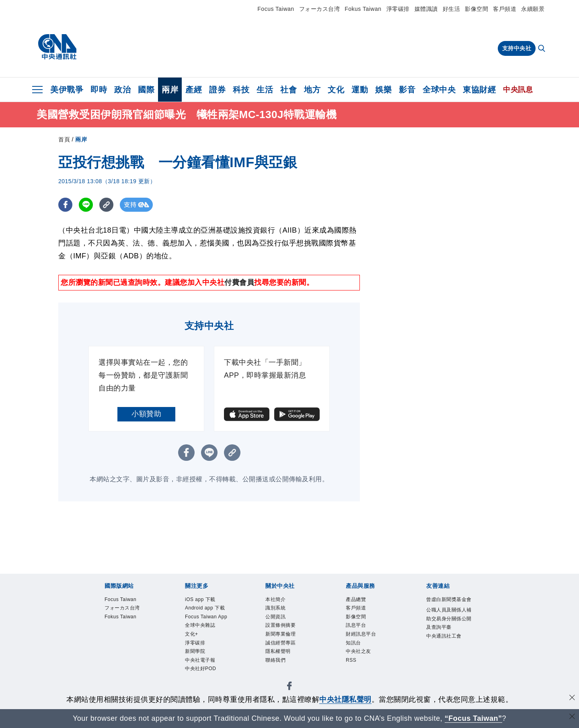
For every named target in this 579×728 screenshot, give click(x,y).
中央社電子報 (200, 660)
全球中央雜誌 (200, 625)
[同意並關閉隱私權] (572, 698)
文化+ (192, 634)
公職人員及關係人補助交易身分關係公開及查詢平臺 (449, 619)
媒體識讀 (426, 9)
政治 (122, 90)
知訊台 (353, 643)
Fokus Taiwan (363, 9)
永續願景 (533, 9)
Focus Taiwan (276, 9)
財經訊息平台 (361, 634)
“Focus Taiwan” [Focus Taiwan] (473, 718)
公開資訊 (275, 617)
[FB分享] (65, 205)
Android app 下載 (205, 608)
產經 (194, 90)
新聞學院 (195, 651)
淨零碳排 (398, 9)
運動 (360, 90)
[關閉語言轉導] (572, 717)
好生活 (452, 9)
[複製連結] (106, 205)
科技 (241, 90)
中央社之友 (358, 651)
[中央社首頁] (57, 47)
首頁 (64, 139)
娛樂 (383, 90)
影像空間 (476, 9)
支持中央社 (517, 48)
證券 (217, 90)
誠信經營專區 (280, 643)
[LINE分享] (86, 205)
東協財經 (479, 90)
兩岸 (170, 90)
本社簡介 (275, 599)
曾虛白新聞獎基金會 (449, 599)
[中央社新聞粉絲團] (289, 687)
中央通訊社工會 (444, 636)
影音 (407, 90)
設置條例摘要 (280, 625)
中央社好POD (201, 669)
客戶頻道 (505, 9)
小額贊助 (146, 414)
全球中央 (439, 90)
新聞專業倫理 (280, 634)
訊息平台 (356, 625)
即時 (99, 90)
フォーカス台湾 (320, 9)
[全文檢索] (542, 49)
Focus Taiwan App (206, 617)
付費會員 (239, 282)
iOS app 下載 (200, 599)
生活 (265, 90)
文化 (336, 90)
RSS (351, 660)
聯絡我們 (275, 660)
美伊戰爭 (67, 90)
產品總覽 (356, 599)
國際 (146, 90)
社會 (288, 90)
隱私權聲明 (278, 651)
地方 (312, 90)
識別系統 (275, 608)
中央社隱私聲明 (345, 699)
